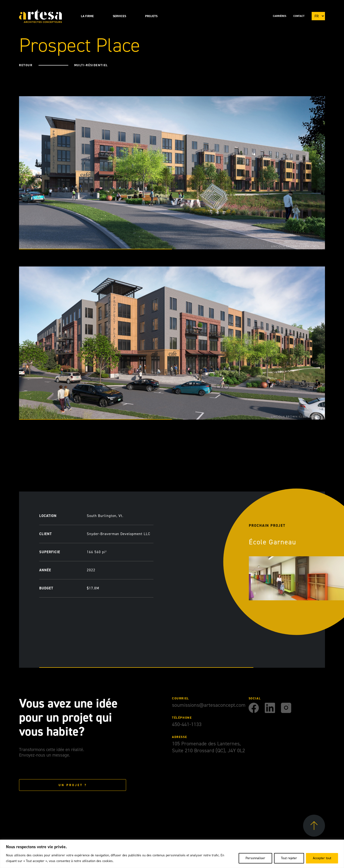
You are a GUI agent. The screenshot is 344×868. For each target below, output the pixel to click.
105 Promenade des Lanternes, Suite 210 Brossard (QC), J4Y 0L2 (209, 747)
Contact (299, 16)
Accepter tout (322, 858)
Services (119, 16)
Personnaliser (255, 858)
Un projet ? (73, 785)
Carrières (280, 16)
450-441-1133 (187, 724)
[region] (172, 854)
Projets (151, 16)
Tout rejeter (289, 858)
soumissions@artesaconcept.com (209, 705)
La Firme (87, 16)
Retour (25, 65)
